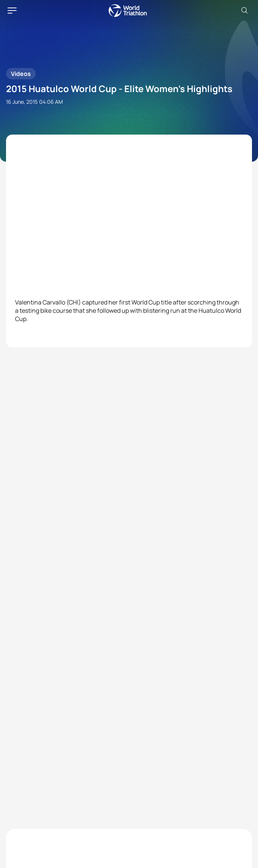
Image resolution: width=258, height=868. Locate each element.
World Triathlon (128, 11)
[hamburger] (12, 11)
